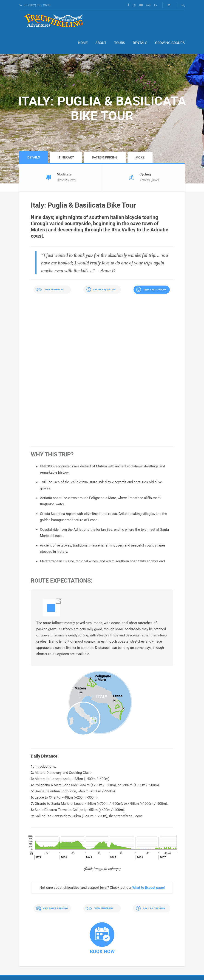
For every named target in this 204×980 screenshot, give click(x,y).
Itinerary (66, 157)
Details (34, 157)
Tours (120, 43)
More (140, 157)
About (101, 43)
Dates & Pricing (105, 157)
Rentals (140, 43)
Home (83, 43)
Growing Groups (170, 43)
